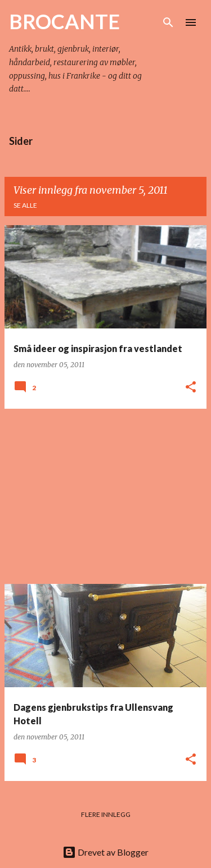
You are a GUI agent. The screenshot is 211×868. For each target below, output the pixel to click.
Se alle (25, 205)
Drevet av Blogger (105, 852)
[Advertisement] (105, 496)
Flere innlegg (106, 814)
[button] (191, 388)
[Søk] (168, 22)
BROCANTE (64, 21)
